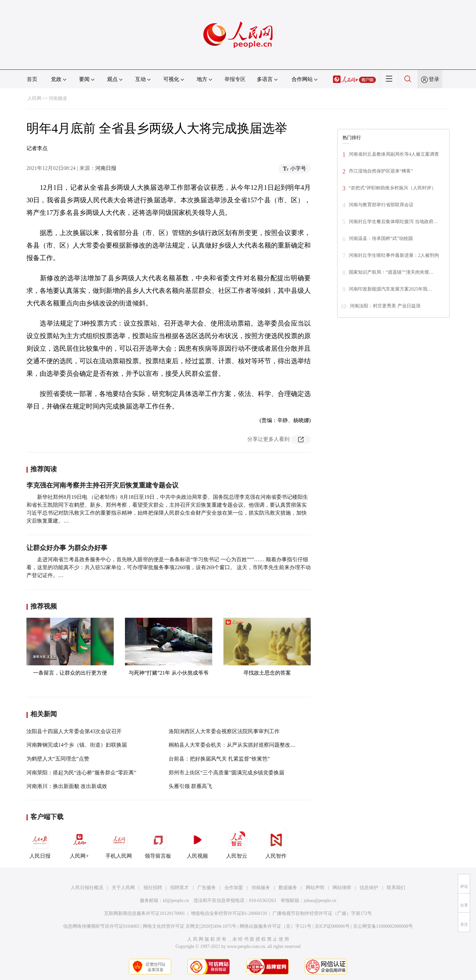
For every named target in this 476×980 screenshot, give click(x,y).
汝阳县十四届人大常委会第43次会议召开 (74, 731)
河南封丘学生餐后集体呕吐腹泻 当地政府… (393, 222)
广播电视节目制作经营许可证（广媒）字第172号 (322, 913)
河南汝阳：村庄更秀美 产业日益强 (385, 306)
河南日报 (106, 168)
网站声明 (315, 888)
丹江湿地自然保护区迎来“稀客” (381, 171)
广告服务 (207, 888)
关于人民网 (123, 888)
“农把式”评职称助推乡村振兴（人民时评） (392, 188)
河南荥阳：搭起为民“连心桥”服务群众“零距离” (81, 773)
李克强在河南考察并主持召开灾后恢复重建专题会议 (102, 485)
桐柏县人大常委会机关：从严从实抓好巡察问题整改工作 (235, 745)
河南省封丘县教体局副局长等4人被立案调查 (394, 154)
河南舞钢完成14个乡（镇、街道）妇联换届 (77, 745)
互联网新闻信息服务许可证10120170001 (145, 913)
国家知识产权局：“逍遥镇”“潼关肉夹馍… (391, 272)
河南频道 (58, 98)
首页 (32, 79)
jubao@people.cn (320, 901)
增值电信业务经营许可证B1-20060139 (229, 913)
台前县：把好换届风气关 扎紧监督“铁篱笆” (219, 759)
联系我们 (396, 888)
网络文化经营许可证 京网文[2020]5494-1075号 (190, 926)
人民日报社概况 (87, 888)
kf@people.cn (176, 901)
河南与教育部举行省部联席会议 (381, 205)
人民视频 (197, 843)
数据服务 (288, 888)
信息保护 (369, 888)
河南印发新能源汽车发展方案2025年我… (390, 289)
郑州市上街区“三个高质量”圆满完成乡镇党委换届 (226, 773)
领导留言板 (158, 843)
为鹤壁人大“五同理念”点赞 (58, 759)
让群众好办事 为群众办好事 (67, 548)
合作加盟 (234, 888)
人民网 (34, 98)
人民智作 (276, 843)
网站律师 (342, 888)
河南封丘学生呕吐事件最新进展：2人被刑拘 (394, 255)
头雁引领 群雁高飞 (190, 786)
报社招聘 (153, 888)
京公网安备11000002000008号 (383, 926)
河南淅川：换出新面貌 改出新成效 (67, 786)
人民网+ (79, 843)
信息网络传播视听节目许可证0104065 (101, 926)
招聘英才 (179, 888)
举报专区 (235, 79)
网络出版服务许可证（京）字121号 (276, 926)
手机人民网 (119, 843)
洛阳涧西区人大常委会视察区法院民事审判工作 (224, 731)
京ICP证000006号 (332, 926)
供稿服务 (261, 888)
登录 (434, 79)
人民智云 (237, 843)
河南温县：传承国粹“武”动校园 (381, 238)
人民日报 (40, 843)
